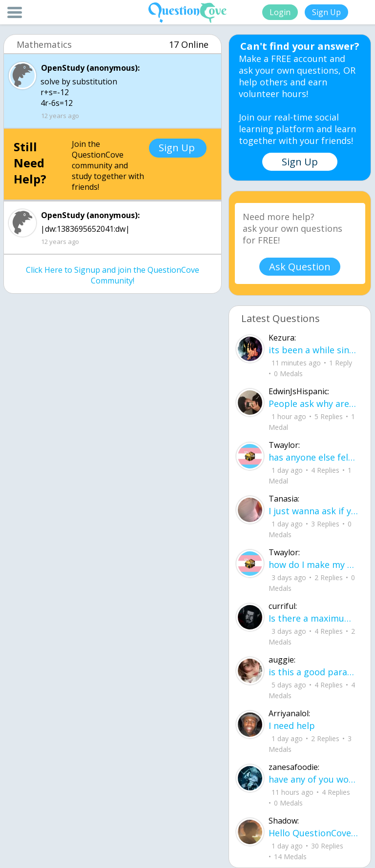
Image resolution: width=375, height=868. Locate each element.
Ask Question (300, 267)
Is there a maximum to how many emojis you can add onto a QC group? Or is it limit (313, 618)
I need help (292, 726)
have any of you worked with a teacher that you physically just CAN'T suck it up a (313, 779)
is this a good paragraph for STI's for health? (313, 672)
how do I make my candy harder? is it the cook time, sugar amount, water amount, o (313, 565)
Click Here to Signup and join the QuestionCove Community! (113, 275)
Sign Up (326, 12)
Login (280, 12)
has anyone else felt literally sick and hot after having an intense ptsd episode (313, 457)
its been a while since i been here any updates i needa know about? (313, 350)
